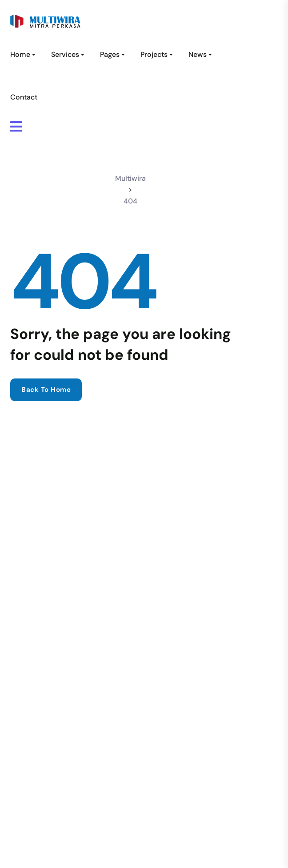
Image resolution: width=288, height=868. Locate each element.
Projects (154, 54)
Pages (110, 54)
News (198, 54)
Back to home (46, 390)
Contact (24, 97)
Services (65, 54)
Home (20, 54)
